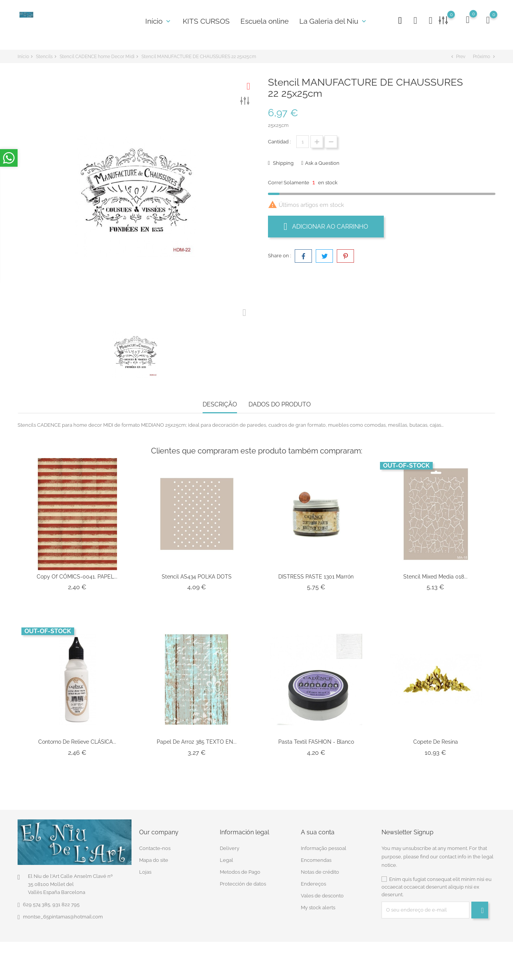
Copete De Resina (436, 742)
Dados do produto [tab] (280, 404)
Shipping (283, 163)
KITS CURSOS (206, 21)
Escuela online (265, 21)
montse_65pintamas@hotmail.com (63, 917)
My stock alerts (318, 908)
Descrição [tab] (220, 404)
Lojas (145, 872)
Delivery (230, 848)
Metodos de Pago (240, 872)
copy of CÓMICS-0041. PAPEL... (77, 577)
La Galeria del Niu (334, 21)
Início (159, 21)
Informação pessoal (324, 848)
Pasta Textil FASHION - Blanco (316, 742)
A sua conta (318, 832)
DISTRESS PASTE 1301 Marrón (316, 577)
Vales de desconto (322, 896)
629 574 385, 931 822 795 (51, 904)
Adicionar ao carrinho (326, 226)
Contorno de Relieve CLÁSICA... (77, 742)
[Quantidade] (303, 142)
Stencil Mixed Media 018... (435, 577)
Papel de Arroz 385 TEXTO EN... (197, 742)
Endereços (313, 884)
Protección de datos (243, 884)
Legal (226, 860)
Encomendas (316, 860)
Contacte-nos (155, 848)
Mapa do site (154, 860)
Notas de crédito (320, 872)
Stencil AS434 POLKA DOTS (197, 577)
